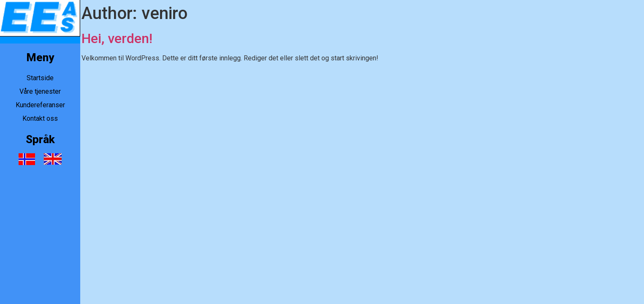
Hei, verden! (117, 38)
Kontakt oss (40, 118)
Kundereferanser (40, 105)
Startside (40, 78)
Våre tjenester (40, 91)
